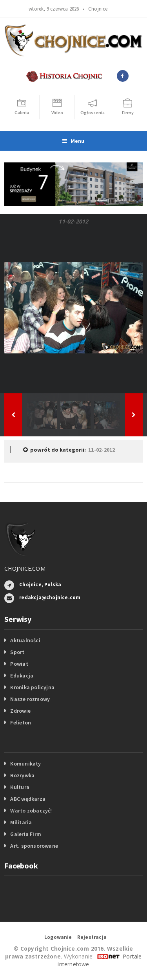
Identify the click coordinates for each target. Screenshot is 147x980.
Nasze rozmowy (30, 699)
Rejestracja (92, 937)
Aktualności (25, 640)
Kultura (20, 787)
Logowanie (58, 937)
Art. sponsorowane (34, 846)
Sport (17, 652)
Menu (73, 141)
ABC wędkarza (28, 799)
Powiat (19, 664)
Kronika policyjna (32, 687)
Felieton (21, 722)
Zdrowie (20, 711)
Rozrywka (22, 775)
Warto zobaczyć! (31, 811)
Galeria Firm (26, 834)
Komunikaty (25, 764)
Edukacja (22, 676)
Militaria (21, 822)
